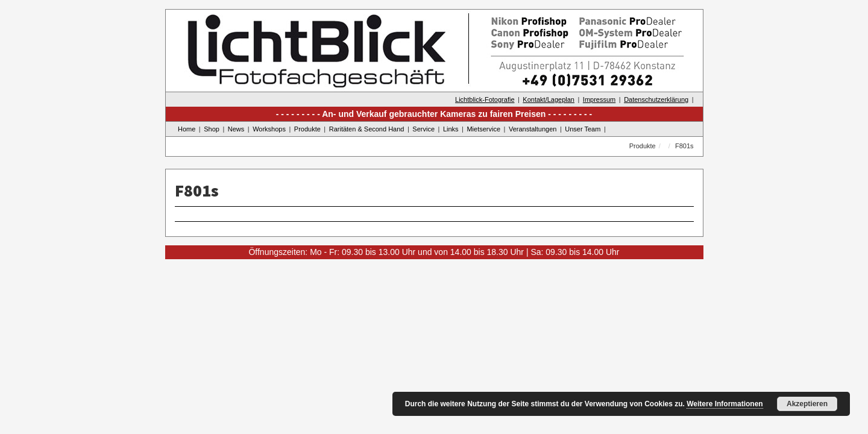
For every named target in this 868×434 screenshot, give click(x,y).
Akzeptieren (807, 404)
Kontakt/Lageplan (549, 99)
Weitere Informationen (725, 404)
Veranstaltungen (533, 129)
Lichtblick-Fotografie (485, 99)
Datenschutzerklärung (656, 99)
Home (187, 129)
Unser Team (583, 129)
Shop (212, 129)
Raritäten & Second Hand (367, 129)
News (236, 129)
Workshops (269, 129)
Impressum (599, 99)
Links (451, 129)
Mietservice (483, 129)
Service (423, 129)
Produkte (307, 129)
